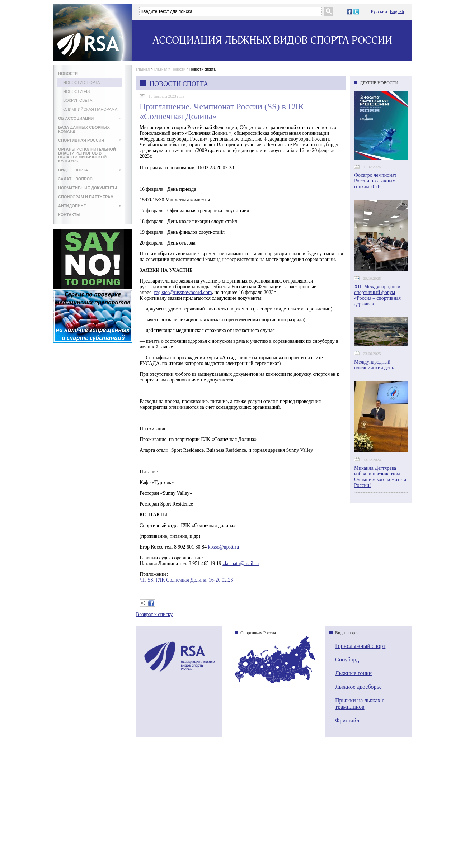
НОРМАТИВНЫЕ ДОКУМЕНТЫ (88, 188)
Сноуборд (347, 660)
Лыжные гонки (353, 673)
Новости (179, 69)
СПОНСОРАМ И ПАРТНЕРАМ (86, 197)
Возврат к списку (154, 614)
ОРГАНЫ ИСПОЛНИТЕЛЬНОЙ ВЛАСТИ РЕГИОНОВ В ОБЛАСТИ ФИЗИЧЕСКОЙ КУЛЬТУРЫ (87, 155)
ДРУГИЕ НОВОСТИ (379, 83)
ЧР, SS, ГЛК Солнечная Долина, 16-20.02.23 (186, 580)
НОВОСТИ (68, 73)
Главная (143, 69)
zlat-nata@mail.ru (241, 563)
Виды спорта (347, 633)
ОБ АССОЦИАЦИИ (90, 118)
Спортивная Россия (258, 633)
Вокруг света (78, 100)
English (397, 11)
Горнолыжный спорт (360, 646)
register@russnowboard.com (183, 292)
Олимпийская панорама (90, 109)
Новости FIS (76, 91)
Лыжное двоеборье (358, 687)
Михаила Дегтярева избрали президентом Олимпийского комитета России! (380, 477)
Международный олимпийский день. (375, 365)
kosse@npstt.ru (224, 547)
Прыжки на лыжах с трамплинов (360, 704)
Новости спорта (81, 82)
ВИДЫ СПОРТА (90, 170)
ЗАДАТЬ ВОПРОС (75, 179)
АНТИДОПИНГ (90, 206)
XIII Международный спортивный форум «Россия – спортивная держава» (377, 295)
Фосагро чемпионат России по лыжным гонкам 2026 (375, 181)
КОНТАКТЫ (69, 215)
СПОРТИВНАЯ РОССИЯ (90, 140)
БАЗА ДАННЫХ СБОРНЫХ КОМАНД (84, 129)
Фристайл (347, 720)
